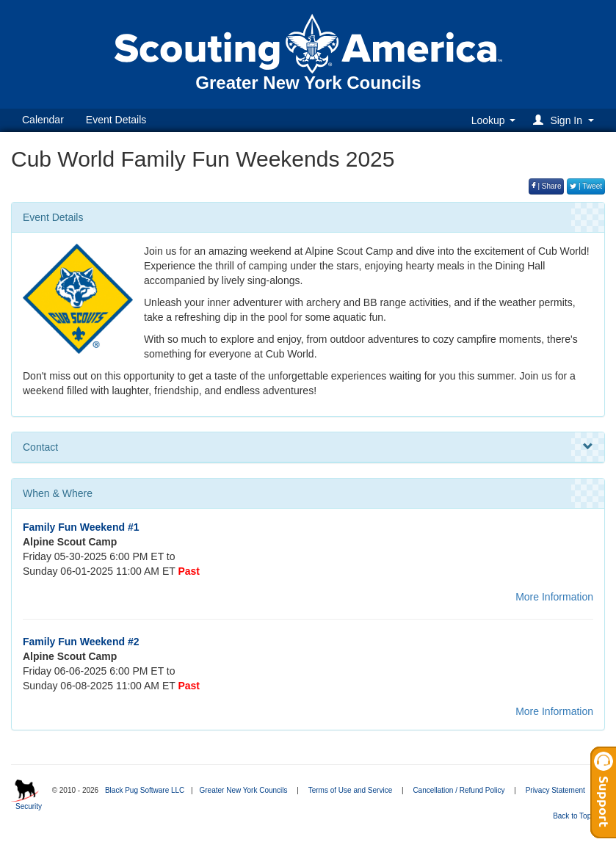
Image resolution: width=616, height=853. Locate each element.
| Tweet (586, 186)
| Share (547, 186)
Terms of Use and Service (351, 790)
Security (29, 806)
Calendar (43, 120)
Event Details (116, 120)
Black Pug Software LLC (145, 790)
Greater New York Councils (243, 790)
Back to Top (577, 816)
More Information (554, 597)
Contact (308, 447)
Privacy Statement (555, 790)
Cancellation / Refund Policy (459, 790)
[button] (566, 120)
